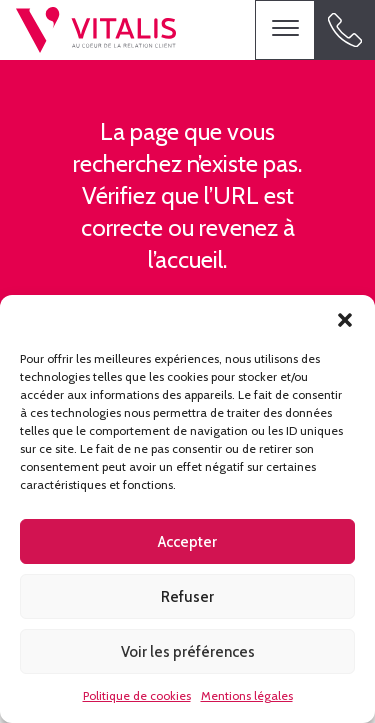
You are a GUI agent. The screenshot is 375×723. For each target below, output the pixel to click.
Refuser (187, 597)
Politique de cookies (137, 695)
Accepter (187, 542)
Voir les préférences (188, 652)
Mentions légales (247, 695)
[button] (345, 320)
